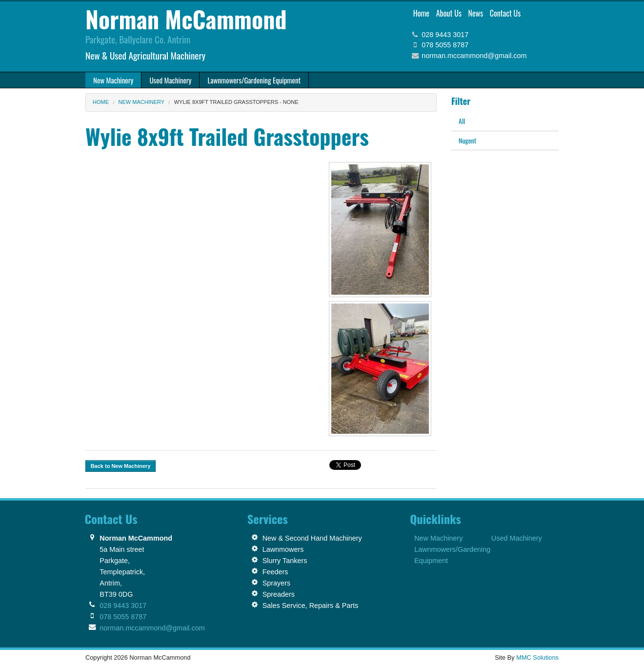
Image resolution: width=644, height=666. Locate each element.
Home (421, 13)
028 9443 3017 (445, 35)
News (476, 13)
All (462, 121)
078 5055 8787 (445, 45)
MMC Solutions (537, 657)
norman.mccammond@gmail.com (474, 56)
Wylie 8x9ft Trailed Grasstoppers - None (236, 102)
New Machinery (142, 102)
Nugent (467, 140)
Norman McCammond (186, 19)
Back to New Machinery (121, 466)
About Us (449, 13)
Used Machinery (517, 538)
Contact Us (505, 13)
